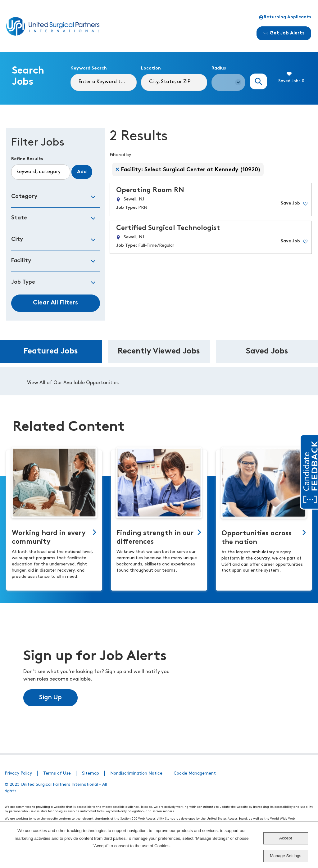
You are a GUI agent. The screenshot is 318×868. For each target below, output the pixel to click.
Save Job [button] (290, 203)
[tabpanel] (159, 381)
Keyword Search (89, 68)
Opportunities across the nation (257, 538)
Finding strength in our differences (155, 538)
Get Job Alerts (284, 33)
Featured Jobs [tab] (51, 351)
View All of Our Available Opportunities (73, 383)
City (17, 239)
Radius (219, 68)
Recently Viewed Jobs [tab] (159, 351)
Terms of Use (57, 774)
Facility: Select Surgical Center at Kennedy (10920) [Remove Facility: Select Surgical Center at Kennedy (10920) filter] (191, 170)
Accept (286, 838)
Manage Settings (286, 856)
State (19, 218)
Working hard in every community (49, 538)
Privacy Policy (18, 774)
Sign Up (50, 698)
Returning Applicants (285, 17)
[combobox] (174, 82)
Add (82, 172)
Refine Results (27, 159)
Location (151, 68)
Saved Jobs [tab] (267, 351)
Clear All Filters (55, 303)
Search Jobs (259, 81)
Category (24, 197)
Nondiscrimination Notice (136, 774)
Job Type (23, 282)
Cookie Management (195, 774)
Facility (21, 261)
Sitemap (91, 774)
